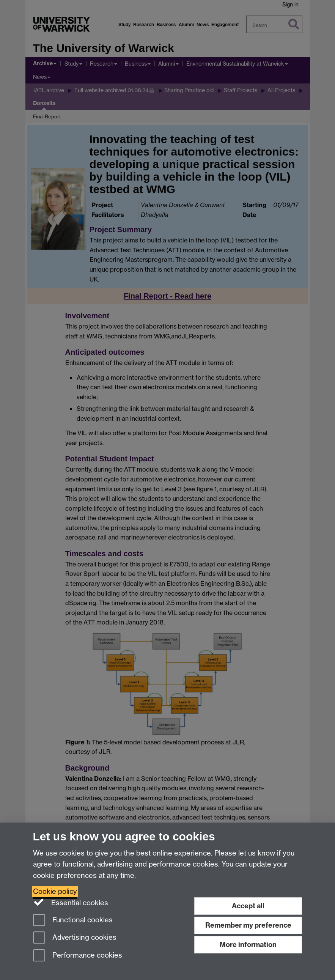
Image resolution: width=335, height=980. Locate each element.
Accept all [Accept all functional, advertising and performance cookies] (248, 906)
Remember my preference (248, 925)
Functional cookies (73, 921)
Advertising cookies (75, 938)
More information (248, 945)
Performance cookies (78, 956)
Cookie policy (55, 891)
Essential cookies (71, 902)
